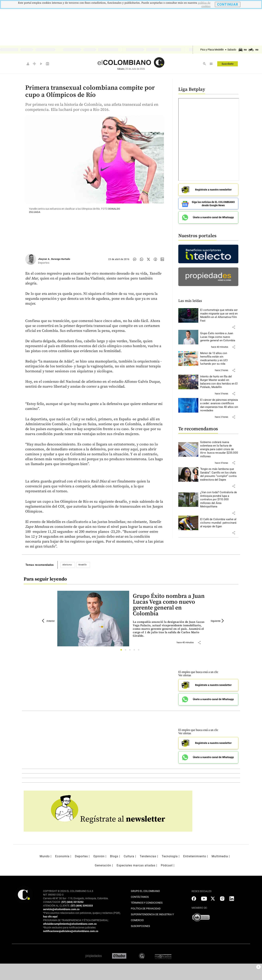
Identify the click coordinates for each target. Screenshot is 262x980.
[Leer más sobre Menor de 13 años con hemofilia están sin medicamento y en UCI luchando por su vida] (219, 359)
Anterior (48, 621)
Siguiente (218, 621)
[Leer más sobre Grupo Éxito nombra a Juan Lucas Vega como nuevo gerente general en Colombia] (219, 337)
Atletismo (67, 565)
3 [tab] (131, 651)
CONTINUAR (228, 4)
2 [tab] (127, 651)
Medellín (83, 565)
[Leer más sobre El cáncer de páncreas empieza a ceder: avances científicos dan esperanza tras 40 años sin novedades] (219, 405)
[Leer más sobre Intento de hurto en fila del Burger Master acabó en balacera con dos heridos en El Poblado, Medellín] (219, 382)
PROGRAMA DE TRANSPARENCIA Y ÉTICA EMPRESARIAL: (76, 920)
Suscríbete (228, 64)
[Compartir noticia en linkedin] (162, 259)
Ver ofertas (185, 675)
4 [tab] (135, 651)
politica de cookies (204, 5)
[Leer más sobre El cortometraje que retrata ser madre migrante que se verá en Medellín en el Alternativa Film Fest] (219, 315)
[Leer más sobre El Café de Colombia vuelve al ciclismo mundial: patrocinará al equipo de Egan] (219, 523)
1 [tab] (122, 651)
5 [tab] (140, 651)
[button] (234, 327)
